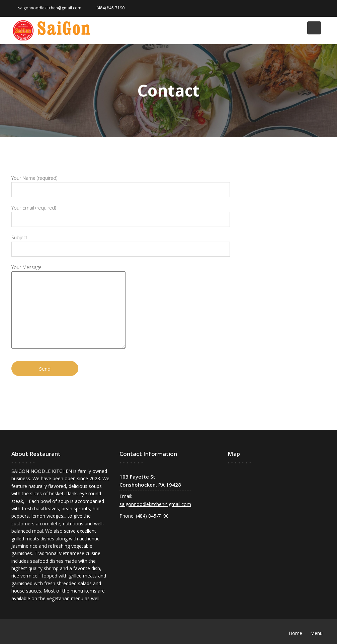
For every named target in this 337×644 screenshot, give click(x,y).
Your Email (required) (121, 214)
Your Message (68, 307)
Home (296, 633)
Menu (316, 633)
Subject (121, 243)
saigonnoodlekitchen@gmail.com (155, 504)
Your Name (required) (121, 184)
